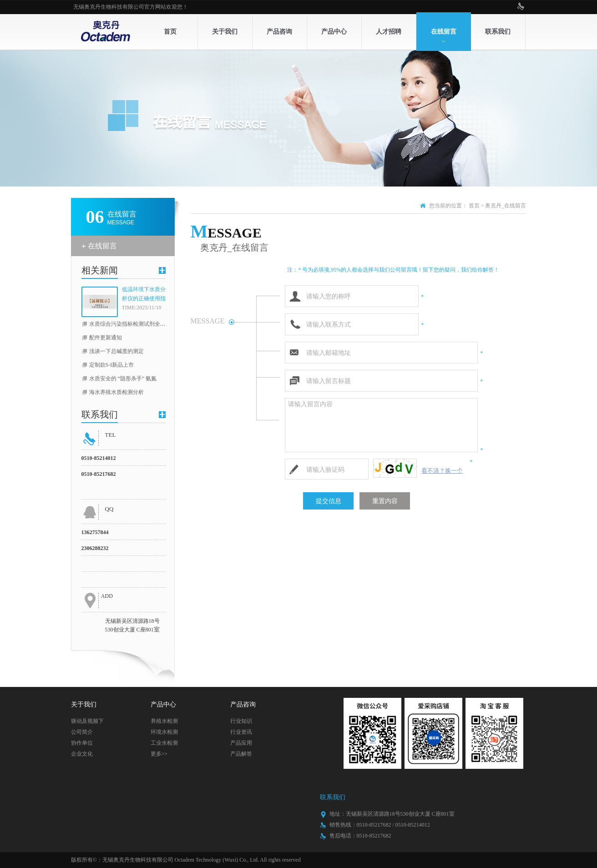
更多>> (159, 754)
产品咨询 (279, 32)
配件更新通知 (106, 338)
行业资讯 (241, 732)
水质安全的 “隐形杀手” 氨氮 (123, 378)
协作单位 (82, 743)
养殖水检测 (164, 721)
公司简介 (82, 732)
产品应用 (241, 743)
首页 (170, 32)
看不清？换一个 (442, 471)
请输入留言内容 (381, 425)
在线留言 (444, 32)
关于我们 (225, 32)
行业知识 (241, 721)
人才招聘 (389, 32)
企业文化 (82, 754)
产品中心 (334, 32)
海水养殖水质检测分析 (116, 392)
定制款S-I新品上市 (112, 365)
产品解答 (241, 754)
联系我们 (498, 32)
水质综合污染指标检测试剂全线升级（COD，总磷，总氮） (160, 324)
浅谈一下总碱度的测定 (116, 351)
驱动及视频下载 (87, 722)
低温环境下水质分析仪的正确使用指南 (144, 295)
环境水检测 (164, 732)
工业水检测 (164, 743)
